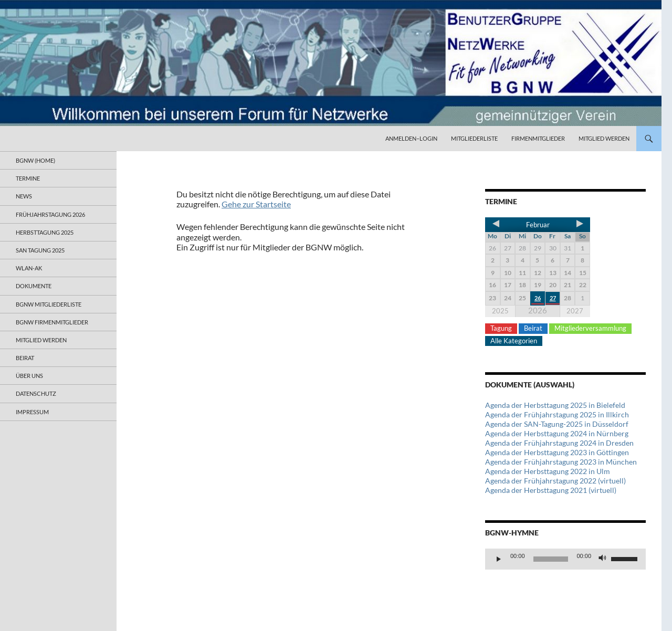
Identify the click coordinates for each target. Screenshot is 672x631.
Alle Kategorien (514, 341)
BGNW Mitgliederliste (49, 304)
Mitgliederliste (474, 138)
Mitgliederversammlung (590, 328)
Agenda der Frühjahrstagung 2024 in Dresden (559, 443)
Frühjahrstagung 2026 (50, 214)
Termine (28, 178)
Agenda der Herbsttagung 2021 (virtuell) (551, 490)
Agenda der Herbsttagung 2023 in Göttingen (557, 452)
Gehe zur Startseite (256, 204)
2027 (575, 311)
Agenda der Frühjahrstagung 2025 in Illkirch (557, 414)
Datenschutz (36, 393)
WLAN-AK (29, 268)
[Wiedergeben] (499, 559)
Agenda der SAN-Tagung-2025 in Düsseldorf (557, 424)
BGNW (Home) (35, 160)
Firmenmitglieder (538, 138)
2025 (500, 311)
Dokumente (34, 286)
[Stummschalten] (603, 559)
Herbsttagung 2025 (45, 232)
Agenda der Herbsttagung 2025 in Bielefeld (555, 405)
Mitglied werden (604, 138)
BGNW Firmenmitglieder (52, 322)
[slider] (551, 559)
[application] (565, 559)
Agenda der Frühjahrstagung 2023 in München (561, 462)
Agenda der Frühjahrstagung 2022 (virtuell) (555, 481)
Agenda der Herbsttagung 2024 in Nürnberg (557, 433)
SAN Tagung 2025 (40, 250)
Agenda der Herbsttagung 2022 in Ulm (548, 471)
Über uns (29, 376)
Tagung (501, 328)
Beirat (533, 328)
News (24, 196)
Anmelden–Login (411, 138)
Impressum (32, 412)
